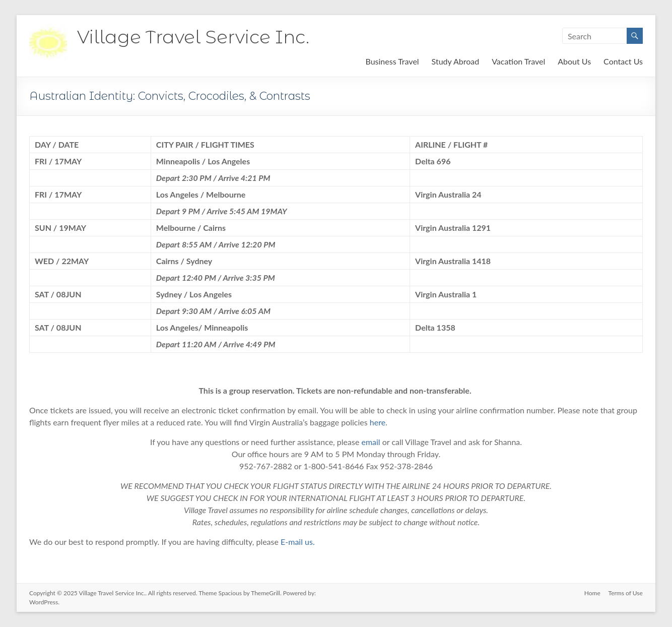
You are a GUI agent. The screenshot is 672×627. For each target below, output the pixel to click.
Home (592, 593)
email (371, 442)
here (378, 422)
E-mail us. (298, 542)
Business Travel (392, 61)
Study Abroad (456, 61)
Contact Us (623, 61)
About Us (574, 61)
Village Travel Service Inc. (193, 37)
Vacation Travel (518, 61)
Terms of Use (626, 593)
